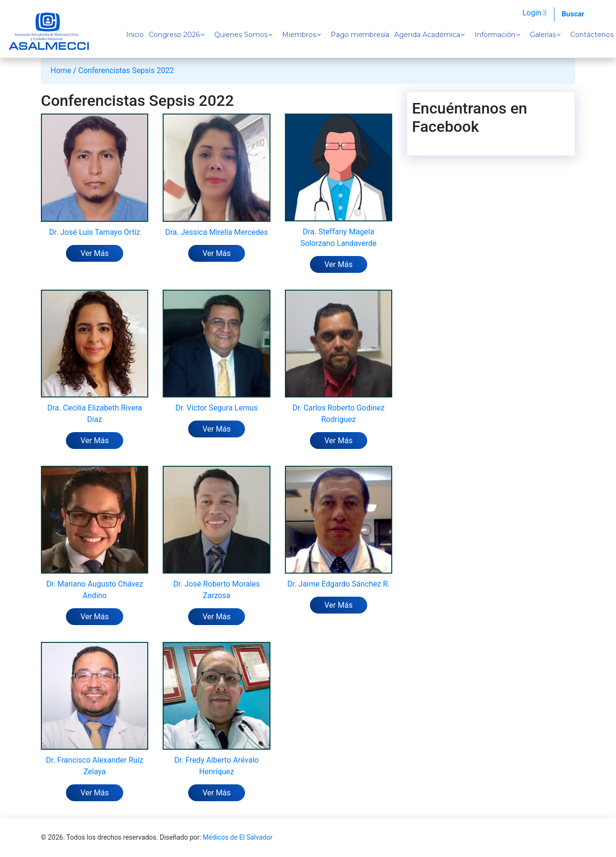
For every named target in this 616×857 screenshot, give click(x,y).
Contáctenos (592, 35)
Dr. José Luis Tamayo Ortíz (95, 232)
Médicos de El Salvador (237, 837)
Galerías (543, 35)
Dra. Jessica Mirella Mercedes (217, 232)
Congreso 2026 (174, 35)
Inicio (135, 35)
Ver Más (95, 253)
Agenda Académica (427, 35)
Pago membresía (360, 35)
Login (534, 13)
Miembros (299, 35)
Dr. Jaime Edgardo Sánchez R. (339, 584)
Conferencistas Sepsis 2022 (126, 70)
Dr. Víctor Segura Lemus (216, 408)
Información (495, 35)
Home (61, 70)
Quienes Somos (241, 35)
